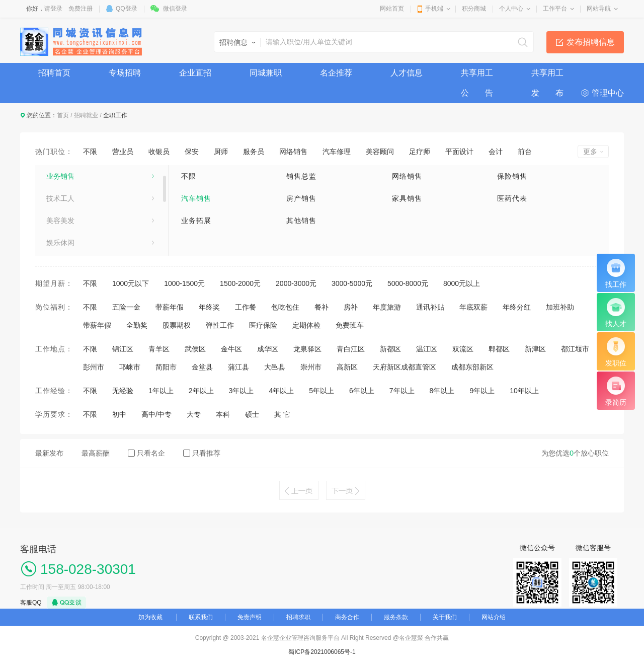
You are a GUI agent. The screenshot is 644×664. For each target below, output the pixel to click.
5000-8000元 (408, 283)
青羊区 (159, 349)
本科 (223, 414)
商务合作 (347, 617)
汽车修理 (337, 152)
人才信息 (407, 73)
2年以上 (201, 391)
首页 (63, 115)
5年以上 (321, 391)
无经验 (123, 391)
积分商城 (474, 9)
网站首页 (392, 9)
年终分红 (517, 307)
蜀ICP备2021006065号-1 (322, 652)
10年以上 (524, 391)
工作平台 (555, 9)
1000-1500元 (184, 283)
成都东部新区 (472, 367)
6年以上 (362, 391)
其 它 (282, 414)
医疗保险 (263, 325)
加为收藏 (150, 617)
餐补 (321, 307)
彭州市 (94, 367)
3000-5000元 (352, 283)
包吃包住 (285, 307)
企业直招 (195, 73)
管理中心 (608, 93)
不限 (90, 152)
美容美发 (60, 237)
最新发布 (49, 453)
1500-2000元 (240, 283)
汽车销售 (196, 198)
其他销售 (301, 220)
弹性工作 (220, 325)
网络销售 (293, 152)
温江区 (427, 349)
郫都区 (499, 349)
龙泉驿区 (307, 349)
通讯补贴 (430, 307)
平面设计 (459, 152)
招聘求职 (298, 617)
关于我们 (445, 617)
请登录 (53, 9)
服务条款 (396, 617)
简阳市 (166, 367)
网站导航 (599, 9)
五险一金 (126, 307)
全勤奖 (137, 325)
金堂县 (202, 367)
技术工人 (60, 214)
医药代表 (512, 198)
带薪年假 (170, 307)
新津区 (535, 349)
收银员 (159, 152)
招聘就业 (86, 115)
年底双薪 (473, 307)
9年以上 (482, 391)
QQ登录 (127, 9)
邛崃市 (130, 367)
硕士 (252, 414)
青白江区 (351, 349)
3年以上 (242, 391)
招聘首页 (54, 73)
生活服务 (60, 170)
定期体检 (306, 325)
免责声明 (250, 617)
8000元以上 (462, 283)
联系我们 (201, 617)
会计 (496, 152)
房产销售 (301, 198)
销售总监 (301, 176)
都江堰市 (575, 349)
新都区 (390, 349)
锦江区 (123, 349)
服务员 (254, 152)
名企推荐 (336, 73)
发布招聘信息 (591, 42)
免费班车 (350, 325)
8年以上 (442, 391)
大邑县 (275, 367)
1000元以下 (131, 283)
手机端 (434, 9)
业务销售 (60, 192)
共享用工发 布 (547, 76)
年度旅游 (387, 307)
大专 (194, 414)
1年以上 (161, 391)
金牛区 (231, 349)
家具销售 (407, 198)
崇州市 (311, 367)
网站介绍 (494, 617)
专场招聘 (125, 73)
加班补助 (560, 307)
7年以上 (402, 391)
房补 (351, 307)
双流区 (463, 349)
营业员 (123, 152)
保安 (192, 152)
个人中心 (511, 9)
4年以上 (281, 391)
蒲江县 (238, 367)
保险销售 (512, 176)
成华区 (268, 349)
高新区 (347, 367)
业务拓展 (196, 220)
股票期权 (177, 325)
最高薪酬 (96, 453)
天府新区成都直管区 (405, 367)
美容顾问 (380, 152)
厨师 (221, 152)
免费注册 (80, 9)
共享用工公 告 (477, 76)
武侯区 (195, 349)
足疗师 (420, 152)
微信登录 (175, 9)
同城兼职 (266, 73)
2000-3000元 (296, 283)
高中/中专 (156, 414)
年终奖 (209, 307)
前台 (525, 152)
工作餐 (246, 307)
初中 (119, 414)
